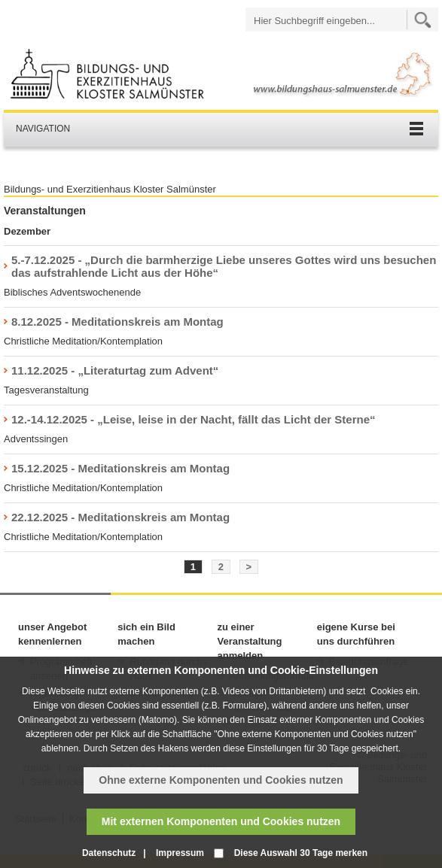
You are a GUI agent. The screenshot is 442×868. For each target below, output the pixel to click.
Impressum (180, 853)
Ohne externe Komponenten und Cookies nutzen (221, 780)
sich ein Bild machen (146, 634)
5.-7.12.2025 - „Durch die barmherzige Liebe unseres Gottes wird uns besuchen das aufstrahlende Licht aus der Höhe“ (224, 266)
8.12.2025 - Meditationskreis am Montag (117, 322)
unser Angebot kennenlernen (52, 634)
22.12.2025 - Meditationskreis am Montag (120, 517)
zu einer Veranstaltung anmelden (250, 641)
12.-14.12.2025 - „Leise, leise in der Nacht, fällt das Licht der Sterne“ (194, 419)
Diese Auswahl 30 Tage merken (301, 853)
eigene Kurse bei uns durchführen (356, 634)
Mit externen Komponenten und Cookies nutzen (221, 821)
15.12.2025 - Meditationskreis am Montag (120, 468)
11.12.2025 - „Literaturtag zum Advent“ (115, 370)
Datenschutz (109, 853)
